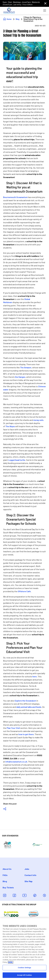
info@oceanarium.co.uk (16, 762)
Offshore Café (24, 591)
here (35, 676)
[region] (24, 949)
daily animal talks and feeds (29, 707)
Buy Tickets (8, 887)
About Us (7, 869)
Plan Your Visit (13, 728)
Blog (5, 881)
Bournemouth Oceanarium (15, 197)
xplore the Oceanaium (26, 701)
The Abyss (10, 426)
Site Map (29, 881)
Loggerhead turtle (17, 460)
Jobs (27, 869)
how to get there (26, 734)
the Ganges (20, 377)
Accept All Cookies (24, 975)
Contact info (31, 875)
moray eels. (39, 420)
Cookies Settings (24, 968)
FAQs (5, 875)
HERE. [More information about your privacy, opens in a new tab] (11, 962)
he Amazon (26, 367)
